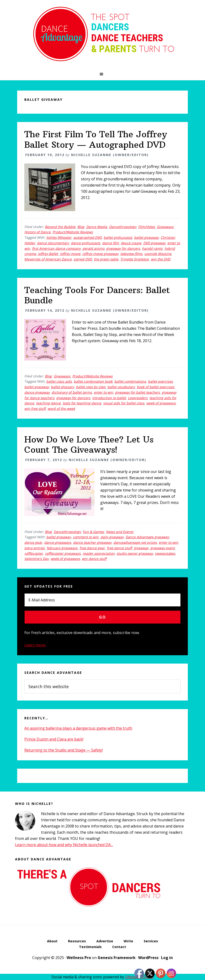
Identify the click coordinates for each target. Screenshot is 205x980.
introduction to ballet (109, 398)
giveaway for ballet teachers (137, 392)
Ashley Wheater (59, 237)
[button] (102, 74)
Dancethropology (123, 227)
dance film (110, 243)
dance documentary (53, 243)
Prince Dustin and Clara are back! (54, 739)
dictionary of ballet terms (72, 392)
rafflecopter (34, 553)
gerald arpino (93, 248)
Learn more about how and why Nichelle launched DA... (64, 845)
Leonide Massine (158, 254)
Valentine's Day (37, 559)
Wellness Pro (79, 958)
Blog (81, 227)
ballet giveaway (146, 237)
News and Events (120, 532)
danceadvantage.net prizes (135, 542)
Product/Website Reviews (73, 232)
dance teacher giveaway (92, 542)
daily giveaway (112, 537)
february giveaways (62, 548)
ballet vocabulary (121, 387)
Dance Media (97, 227)
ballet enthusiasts (118, 237)
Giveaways (165, 227)
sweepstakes (165, 553)
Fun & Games (93, 532)
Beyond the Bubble (60, 227)
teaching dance (48, 403)
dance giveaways (58, 542)
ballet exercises (160, 381)
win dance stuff (94, 559)
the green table (106, 259)
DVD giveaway (154, 243)
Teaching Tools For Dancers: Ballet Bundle (97, 295)
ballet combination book (93, 381)
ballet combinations (130, 381)
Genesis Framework (117, 958)
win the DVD (161, 259)
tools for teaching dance (82, 403)
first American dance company (56, 248)
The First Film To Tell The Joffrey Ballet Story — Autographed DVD (96, 139)
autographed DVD (87, 237)
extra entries (34, 548)
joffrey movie (70, 254)
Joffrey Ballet (48, 254)
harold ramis (152, 248)
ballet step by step (91, 387)
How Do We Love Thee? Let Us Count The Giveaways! (89, 445)
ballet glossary (62, 387)
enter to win (103, 392)
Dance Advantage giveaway (147, 537)
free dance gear (92, 548)
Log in (167, 958)
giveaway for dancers (123, 248)
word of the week (61, 409)
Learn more (35, 645)
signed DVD (83, 259)
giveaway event (163, 548)
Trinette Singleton (135, 259)
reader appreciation (99, 553)
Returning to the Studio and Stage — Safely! (63, 750)
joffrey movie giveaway (100, 254)
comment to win (86, 537)
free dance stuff (119, 548)
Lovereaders (138, 398)
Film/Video (147, 227)
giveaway (141, 548)
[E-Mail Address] (102, 600)
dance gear (33, 542)
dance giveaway (37, 392)
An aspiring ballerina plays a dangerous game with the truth (78, 728)
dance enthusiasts (86, 243)
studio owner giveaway (135, 553)
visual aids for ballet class (124, 403)
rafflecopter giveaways (63, 553)
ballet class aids (59, 381)
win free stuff (35, 409)
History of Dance (37, 232)
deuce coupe (131, 243)
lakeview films (131, 254)
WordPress (148, 958)
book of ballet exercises (155, 387)
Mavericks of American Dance (48, 259)
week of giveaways (161, 403)
